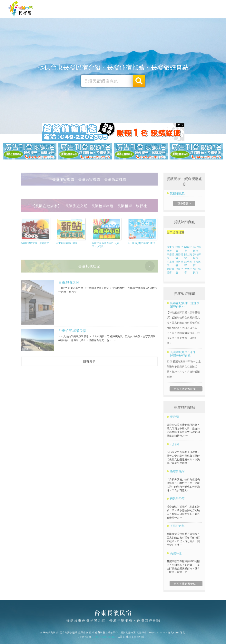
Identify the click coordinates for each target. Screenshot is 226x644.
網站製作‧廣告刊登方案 (180, 4)
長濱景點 (195, 16)
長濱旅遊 (132, 13)
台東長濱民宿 (21, 9)
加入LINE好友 (177, 634)
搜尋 (139, 81)
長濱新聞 (179, 15)
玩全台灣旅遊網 (141, 4)
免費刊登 (158, 4)
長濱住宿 (101, 12)
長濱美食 (148, 13)
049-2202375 (157, 634)
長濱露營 (116, 12)
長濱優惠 (163, 14)
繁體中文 (207, 4)
